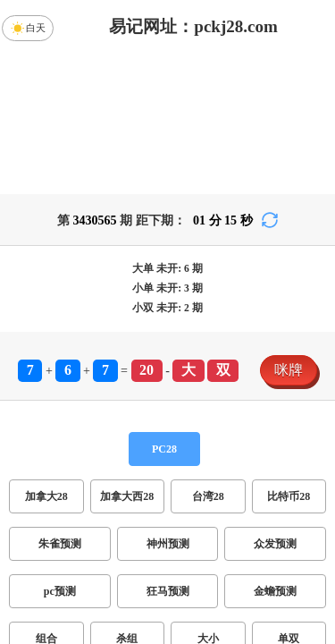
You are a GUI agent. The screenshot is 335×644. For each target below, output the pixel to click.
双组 (244, 546)
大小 (208, 498)
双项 (85, 546)
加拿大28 (46, 356)
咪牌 (289, 229)
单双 (289, 498)
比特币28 (289, 356)
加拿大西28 (127, 356)
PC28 (164, 309)
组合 (46, 498)
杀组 (127, 498)
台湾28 (208, 356)
